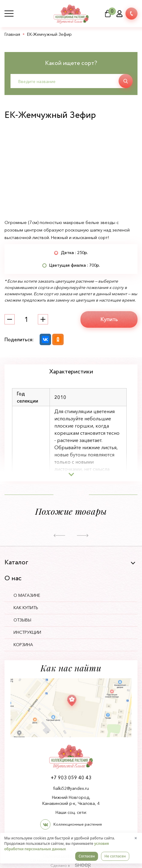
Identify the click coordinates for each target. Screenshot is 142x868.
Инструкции (27, 632)
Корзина (23, 645)
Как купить (26, 608)
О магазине (27, 595)
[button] (60, 536)
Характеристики (71, 372)
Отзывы (22, 620)
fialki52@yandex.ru (71, 788)
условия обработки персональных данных (57, 846)
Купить (109, 319)
